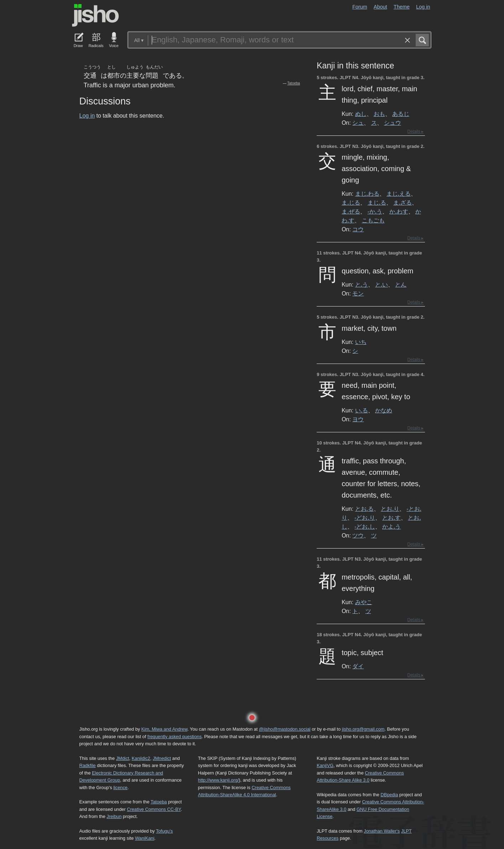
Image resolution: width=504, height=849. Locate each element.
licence (120, 788)
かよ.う (391, 526)
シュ (358, 123)
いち (361, 342)
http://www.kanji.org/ (219, 780)
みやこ (364, 602)
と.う (362, 284)
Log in (423, 7)
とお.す (391, 518)
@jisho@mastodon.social (285, 729)
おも (379, 114)
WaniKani (145, 838)
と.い (381, 284)
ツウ (358, 535)
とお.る (364, 509)
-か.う (375, 211)
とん (401, 284)
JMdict (123, 758)
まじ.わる (367, 194)
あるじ (401, 114)
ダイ (358, 666)
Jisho (95, 15)
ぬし (361, 114)
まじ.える (399, 194)
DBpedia (389, 795)
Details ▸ (415, 132)
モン (358, 293)
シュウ (393, 123)
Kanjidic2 (141, 758)
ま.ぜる (351, 211)
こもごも (373, 220)
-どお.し (365, 526)
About (380, 7)
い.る (362, 410)
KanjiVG (325, 765)
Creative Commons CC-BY (154, 809)
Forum (360, 7)
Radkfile (88, 765)
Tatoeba (294, 83)
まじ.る (377, 202)
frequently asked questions (175, 737)
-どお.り (365, 518)
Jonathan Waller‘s (382, 831)
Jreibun (114, 816)
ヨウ (358, 419)
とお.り (390, 509)
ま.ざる (402, 202)
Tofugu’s (164, 831)
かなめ (384, 410)
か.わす (399, 211)
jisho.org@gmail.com (363, 729)
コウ (358, 229)
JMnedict (162, 758)
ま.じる (351, 202)
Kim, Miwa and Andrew (164, 729)
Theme (402, 7)
